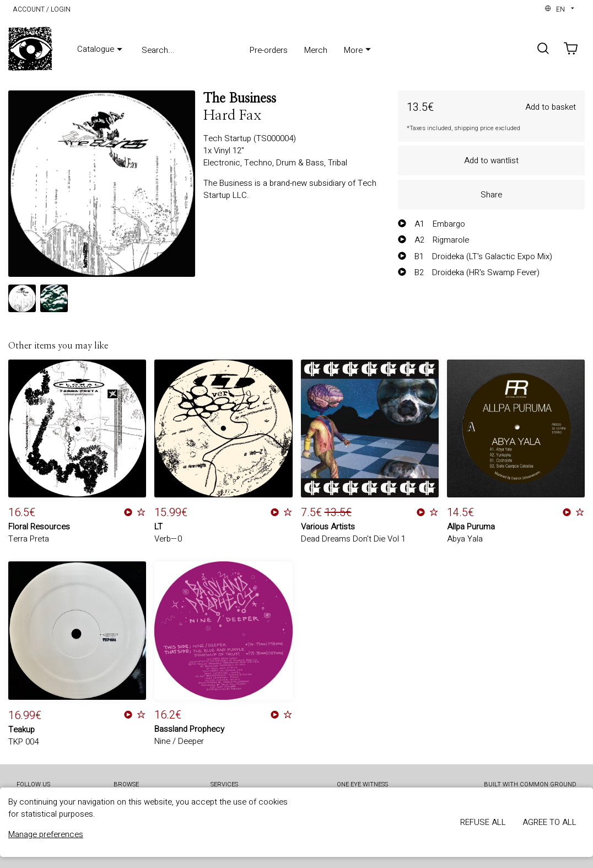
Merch (316, 50)
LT (158, 527)
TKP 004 (23, 742)
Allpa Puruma (471, 527)
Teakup (21, 730)
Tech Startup (228, 138)
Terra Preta (29, 539)
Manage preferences (46, 834)
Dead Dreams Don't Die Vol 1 (353, 539)
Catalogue (101, 50)
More (359, 50)
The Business (240, 99)
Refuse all (483, 822)
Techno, (260, 163)
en (560, 9)
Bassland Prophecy (189, 729)
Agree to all (549, 822)
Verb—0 (168, 539)
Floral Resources (39, 527)
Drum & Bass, (302, 163)
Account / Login (42, 9)
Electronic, (224, 163)
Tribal (338, 163)
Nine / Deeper (179, 741)
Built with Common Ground (530, 785)
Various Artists (328, 527)
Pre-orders (269, 50)
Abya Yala (465, 539)
